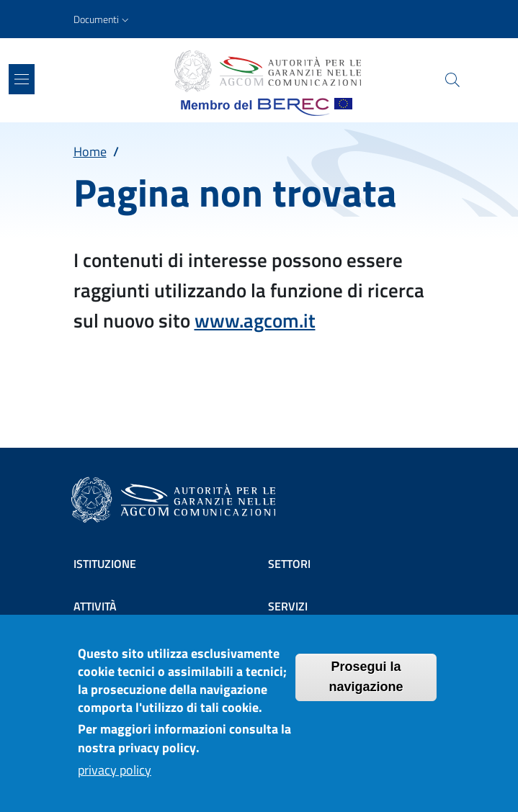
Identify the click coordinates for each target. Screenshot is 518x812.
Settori (289, 564)
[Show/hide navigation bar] (22, 79)
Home (90, 152)
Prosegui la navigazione (366, 687)
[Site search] (452, 80)
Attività (95, 606)
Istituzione (105, 564)
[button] (103, 19)
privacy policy (115, 781)
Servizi (288, 606)
